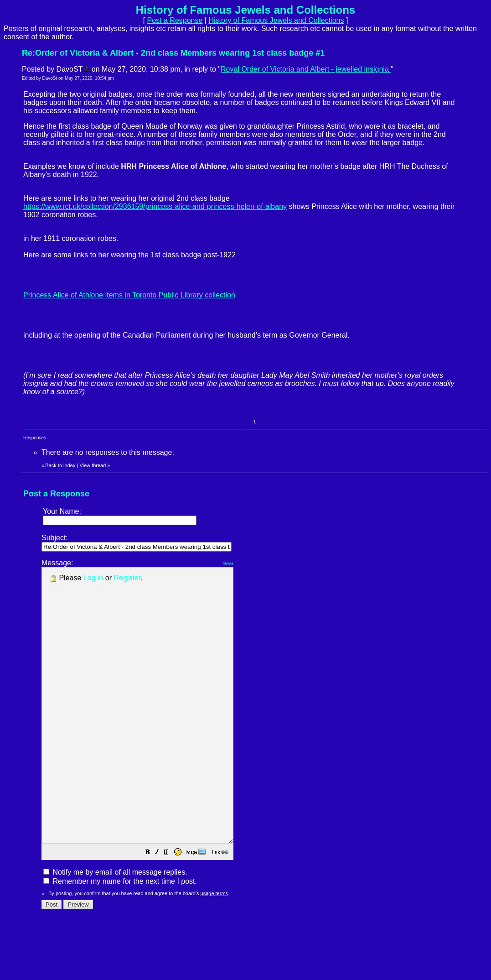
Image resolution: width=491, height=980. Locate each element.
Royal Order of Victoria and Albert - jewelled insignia (306, 69)
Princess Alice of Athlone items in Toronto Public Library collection (129, 295)
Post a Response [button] (175, 20)
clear (251, 563)
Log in (93, 578)
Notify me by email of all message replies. (115, 927)
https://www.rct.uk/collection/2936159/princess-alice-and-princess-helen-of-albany (155, 206)
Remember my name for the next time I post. (120, 936)
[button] (171, 908)
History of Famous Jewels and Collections (276, 20)
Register (127, 578)
